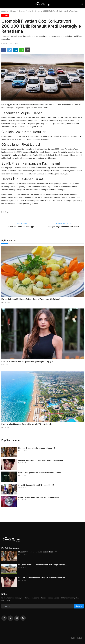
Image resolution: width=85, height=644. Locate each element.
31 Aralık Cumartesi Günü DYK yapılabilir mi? (36, 485)
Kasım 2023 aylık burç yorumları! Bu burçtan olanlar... (40, 497)
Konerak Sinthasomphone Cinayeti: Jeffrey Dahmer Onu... (41, 460)
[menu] (3, 4)
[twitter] (10, 618)
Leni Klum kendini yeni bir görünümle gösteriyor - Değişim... (28, 362)
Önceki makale (21, 224)
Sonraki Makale (64, 224)
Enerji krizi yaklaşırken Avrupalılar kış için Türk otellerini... (27, 424)
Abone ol (79, 606)
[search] (82, 4)
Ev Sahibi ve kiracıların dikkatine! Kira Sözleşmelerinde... (42, 565)
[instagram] (17, 618)
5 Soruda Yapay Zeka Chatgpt (21, 227)
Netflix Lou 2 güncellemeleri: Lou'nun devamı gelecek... (40, 473)
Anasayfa (5, 11)
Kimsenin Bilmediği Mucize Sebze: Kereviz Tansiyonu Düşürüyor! (31, 299)
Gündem (13, 11)
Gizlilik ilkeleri (76, 638)
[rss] (23, 618)
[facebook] (4, 618)
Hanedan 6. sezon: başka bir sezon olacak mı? (37, 448)
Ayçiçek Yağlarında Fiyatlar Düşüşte (64, 227)
